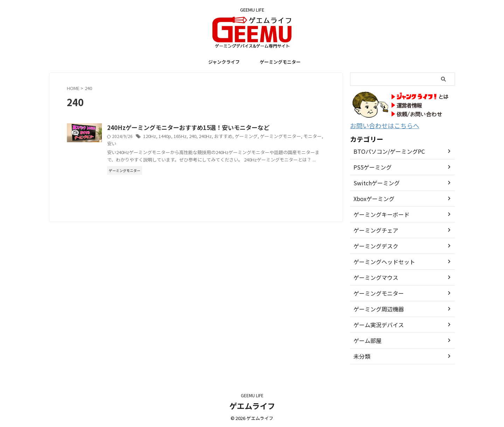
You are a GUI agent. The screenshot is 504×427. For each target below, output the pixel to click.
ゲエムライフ (252, 405)
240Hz (239, 137)
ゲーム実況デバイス (376, 324)
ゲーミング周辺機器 (376, 308)
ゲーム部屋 (366, 339)
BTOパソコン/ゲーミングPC (385, 150)
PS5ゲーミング (370, 166)
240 (227, 137)
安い (172, 144)
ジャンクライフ (224, 62)
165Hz (215, 137)
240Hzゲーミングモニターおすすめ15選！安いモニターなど (218, 128)
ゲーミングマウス (373, 276)
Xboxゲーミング (372, 198)
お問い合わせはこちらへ (379, 125)
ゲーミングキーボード (378, 213)
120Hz (184, 137)
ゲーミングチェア (373, 229)
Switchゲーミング (374, 182)
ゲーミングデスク (373, 245)
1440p (199, 137)
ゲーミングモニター (280, 62)
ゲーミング (278, 137)
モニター (157, 144)
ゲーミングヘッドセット (380, 261)
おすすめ (257, 137)
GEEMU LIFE (252, 394)
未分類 (361, 355)
